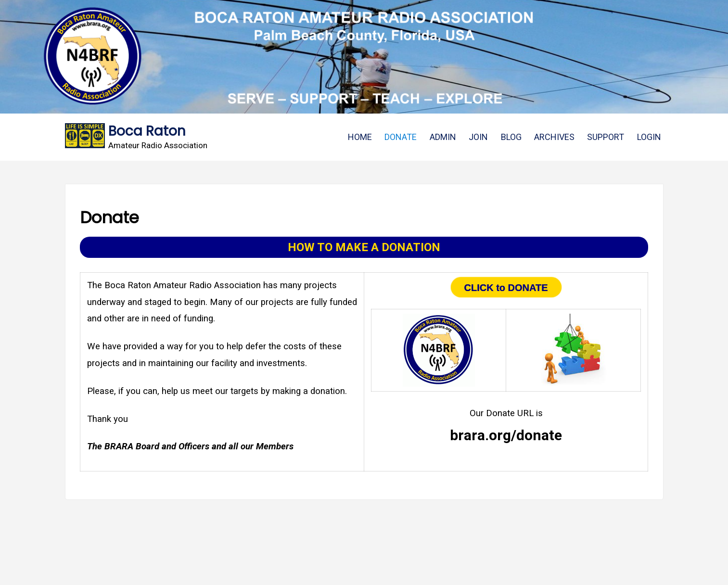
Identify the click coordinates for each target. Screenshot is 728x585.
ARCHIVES (554, 137)
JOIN (478, 137)
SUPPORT (606, 137)
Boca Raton (147, 131)
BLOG (511, 137)
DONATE (401, 137)
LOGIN (649, 137)
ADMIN (443, 137)
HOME (360, 137)
